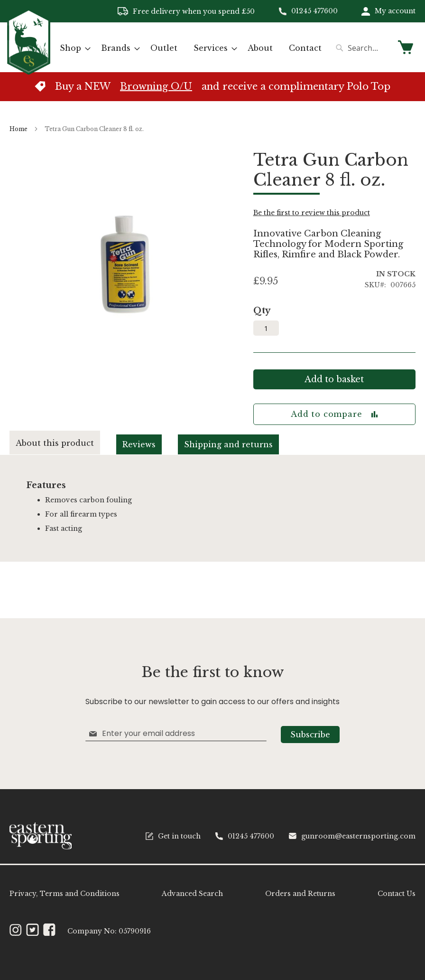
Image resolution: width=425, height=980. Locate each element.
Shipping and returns (228, 444)
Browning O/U (156, 86)
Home (18, 129)
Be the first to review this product (312, 213)
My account (395, 11)
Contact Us (397, 894)
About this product (55, 443)
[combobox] (361, 48)
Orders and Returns (300, 894)
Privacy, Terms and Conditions (65, 894)
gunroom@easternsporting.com (352, 836)
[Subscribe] (310, 735)
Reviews (139, 444)
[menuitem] (72, 48)
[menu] (191, 48)
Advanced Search (192, 894)
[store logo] (29, 47)
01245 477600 (314, 11)
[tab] (63, 443)
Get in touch (173, 836)
